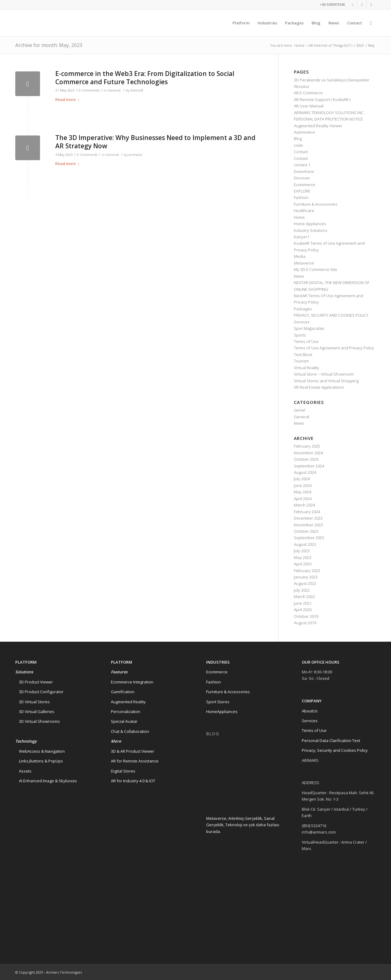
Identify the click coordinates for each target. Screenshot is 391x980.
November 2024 (308, 453)
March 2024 (304, 505)
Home (300, 45)
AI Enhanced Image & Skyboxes (46, 781)
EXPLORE (302, 191)
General (114, 90)
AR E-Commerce (308, 93)
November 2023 (308, 525)
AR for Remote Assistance (135, 761)
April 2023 (303, 564)
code (298, 145)
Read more (69, 99)
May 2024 (303, 492)
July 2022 (302, 590)
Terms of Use (306, 341)
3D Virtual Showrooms (38, 721)
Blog (298, 139)
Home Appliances (310, 224)
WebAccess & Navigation (40, 751)
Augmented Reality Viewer (318, 126)
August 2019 (305, 623)
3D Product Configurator (39, 692)
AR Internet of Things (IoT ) (331, 45)
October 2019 (306, 616)
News (299, 276)
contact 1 (302, 165)
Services (302, 322)
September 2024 (309, 466)
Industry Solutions (311, 230)
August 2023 (305, 544)
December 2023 (308, 518)
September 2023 (309, 538)
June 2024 (303, 485)
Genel (300, 410)
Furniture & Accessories (316, 204)
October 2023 (306, 531)
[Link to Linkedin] (362, 5)
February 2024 (307, 512)
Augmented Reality (128, 702)
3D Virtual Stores (33, 702)
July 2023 (302, 551)
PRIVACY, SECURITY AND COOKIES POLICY (331, 315)
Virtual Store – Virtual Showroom (324, 374)
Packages (303, 309)
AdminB (137, 90)
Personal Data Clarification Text (331, 740)
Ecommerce (305, 185)
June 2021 (303, 603)
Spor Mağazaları (309, 328)
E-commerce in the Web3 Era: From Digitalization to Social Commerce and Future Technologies (145, 78)
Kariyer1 (302, 237)
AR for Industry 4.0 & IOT (133, 781)
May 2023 (303, 557)
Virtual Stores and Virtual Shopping (326, 381)
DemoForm (304, 171)
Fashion (301, 197)
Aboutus (302, 86)
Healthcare (304, 211)
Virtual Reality (307, 368)
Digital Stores (123, 771)
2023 (360, 45)
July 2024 (302, 479)
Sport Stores (218, 702)
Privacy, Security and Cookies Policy (335, 750)
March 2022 (304, 596)
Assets (23, 771)
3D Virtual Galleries (35, 712)
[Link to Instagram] (371, 5)
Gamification (123, 692)
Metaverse (304, 263)
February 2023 (307, 571)
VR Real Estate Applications (319, 387)
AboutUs (310, 711)
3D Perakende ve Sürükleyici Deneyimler (332, 80)
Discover (302, 178)
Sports (300, 335)
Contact (301, 152)
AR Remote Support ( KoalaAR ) (322, 99)
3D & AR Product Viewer (133, 751)
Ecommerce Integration (132, 682)
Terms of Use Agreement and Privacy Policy (334, 348)
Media (300, 256)
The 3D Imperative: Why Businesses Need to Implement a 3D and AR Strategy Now (155, 142)
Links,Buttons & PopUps (39, 761)
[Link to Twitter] (353, 5)
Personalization (126, 712)
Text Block (303, 355)
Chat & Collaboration (130, 731)
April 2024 (303, 499)
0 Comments (89, 90)
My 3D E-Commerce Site (316, 269)
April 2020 (303, 610)
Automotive (304, 132)
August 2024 (305, 472)
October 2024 (306, 459)
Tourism (301, 361)
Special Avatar (124, 721)
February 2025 (307, 446)
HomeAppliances (222, 712)
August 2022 (305, 583)
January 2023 (306, 577)
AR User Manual (309, 106)
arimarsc (136, 155)
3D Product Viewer (34, 682)
